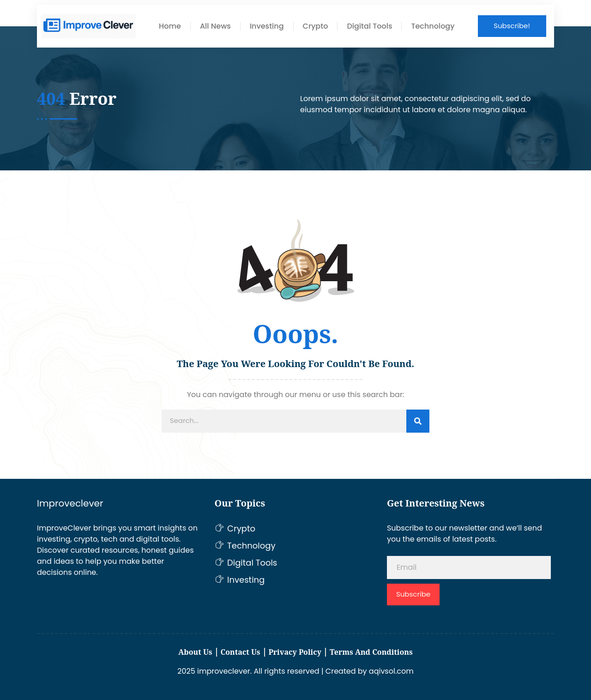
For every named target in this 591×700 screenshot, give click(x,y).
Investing (267, 26)
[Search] (418, 421)
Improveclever (70, 503)
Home (170, 26)
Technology (433, 26)
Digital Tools (369, 26)
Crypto (316, 26)
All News (215, 26)
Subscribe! (512, 26)
